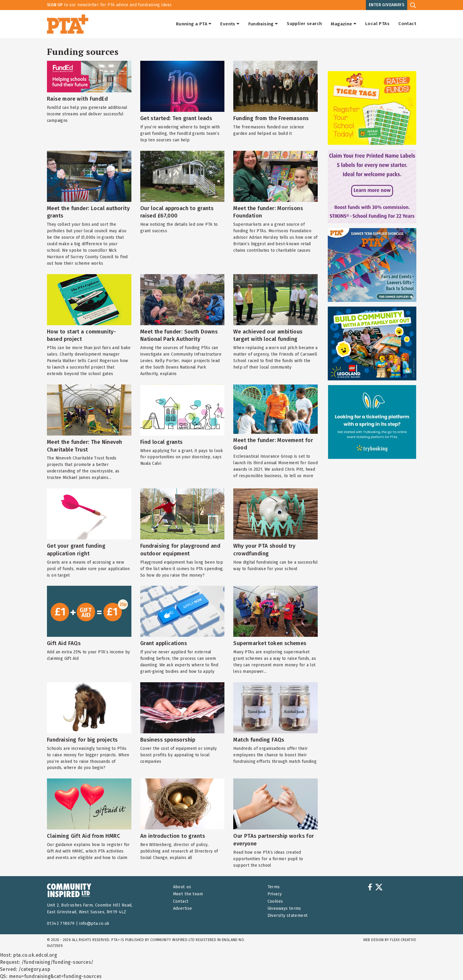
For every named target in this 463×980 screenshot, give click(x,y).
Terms (274, 887)
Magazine (344, 24)
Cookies (275, 901)
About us (182, 887)
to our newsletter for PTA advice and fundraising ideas (109, 5)
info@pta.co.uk (94, 923)
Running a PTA (194, 24)
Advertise (183, 908)
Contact (407, 24)
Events (230, 24)
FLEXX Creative (403, 940)
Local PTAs (377, 24)
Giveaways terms (284, 908)
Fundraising (263, 24)
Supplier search (304, 24)
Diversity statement (288, 916)
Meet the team (188, 894)
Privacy (275, 894)
